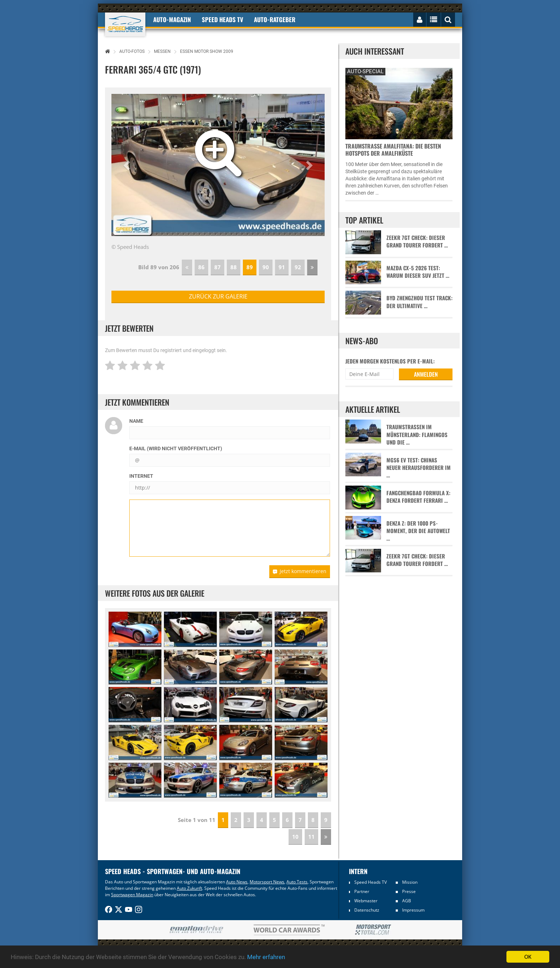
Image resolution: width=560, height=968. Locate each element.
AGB (407, 901)
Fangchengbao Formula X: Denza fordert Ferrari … (418, 497)
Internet (141, 476)
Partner (362, 891)
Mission (410, 882)
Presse (409, 891)
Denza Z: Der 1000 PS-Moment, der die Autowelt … (418, 531)
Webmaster (366, 901)
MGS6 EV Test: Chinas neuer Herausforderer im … (419, 468)
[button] (127, 165)
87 (217, 267)
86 (201, 267)
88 (234, 267)
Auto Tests (297, 882)
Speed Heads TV (371, 882)
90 (266, 267)
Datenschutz (367, 910)
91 (282, 267)
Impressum (413, 910)
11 (311, 837)
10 (295, 837)
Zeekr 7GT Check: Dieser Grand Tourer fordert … (417, 241)
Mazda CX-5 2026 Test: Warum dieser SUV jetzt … (418, 272)
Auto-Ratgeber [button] (275, 19)
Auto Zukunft (189, 888)
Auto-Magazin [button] (172, 19)
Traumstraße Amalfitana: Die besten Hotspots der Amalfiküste (393, 150)
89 (250, 267)
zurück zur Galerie (218, 296)
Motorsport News (267, 882)
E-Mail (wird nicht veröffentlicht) (176, 448)
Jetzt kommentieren (300, 571)
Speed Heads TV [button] (222, 19)
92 (298, 267)
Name (136, 421)
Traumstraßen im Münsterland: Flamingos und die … (417, 435)
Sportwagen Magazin (132, 895)
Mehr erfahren (266, 957)
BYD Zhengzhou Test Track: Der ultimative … (419, 302)
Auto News (237, 882)
